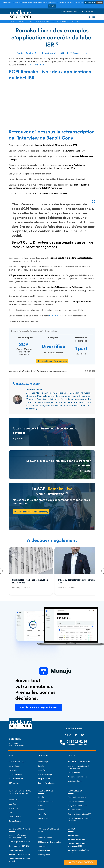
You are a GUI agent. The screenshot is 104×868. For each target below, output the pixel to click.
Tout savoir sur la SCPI (17, 762)
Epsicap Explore (15, 821)
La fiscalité (13, 770)
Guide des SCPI (73, 835)
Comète (41, 766)
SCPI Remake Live (35, 65)
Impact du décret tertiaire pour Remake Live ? (76, 581)
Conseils (41, 810)
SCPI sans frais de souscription (50, 842)
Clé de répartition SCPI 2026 (19, 846)
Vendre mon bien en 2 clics (77, 777)
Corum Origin (43, 762)
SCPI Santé (42, 846)
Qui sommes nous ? (16, 774)
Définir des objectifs (75, 810)
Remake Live (13, 808)
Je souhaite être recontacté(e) (31, 512)
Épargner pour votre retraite (78, 806)
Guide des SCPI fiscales (76, 839)
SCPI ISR (54, 316)
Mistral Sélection (15, 817)
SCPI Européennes (45, 838)
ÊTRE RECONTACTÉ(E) (81, 862)
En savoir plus (90, 2)
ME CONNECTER (87, 12)
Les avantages (14, 766)
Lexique (41, 806)
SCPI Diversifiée (44, 850)
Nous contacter (44, 818)
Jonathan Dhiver (33, 53)
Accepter (52, 6)
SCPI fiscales (14, 783)
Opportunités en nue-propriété (79, 762)
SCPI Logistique (44, 855)
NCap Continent (44, 779)
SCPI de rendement (16, 779)
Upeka (11, 812)
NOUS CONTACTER (69, 12)
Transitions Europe (45, 774)
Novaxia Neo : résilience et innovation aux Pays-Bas (30, 581)
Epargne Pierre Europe (46, 783)
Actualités (42, 814)
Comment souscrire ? (46, 801)
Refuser (100, 2)
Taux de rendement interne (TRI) (79, 814)
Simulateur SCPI (74, 773)
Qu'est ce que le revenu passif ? (20, 842)
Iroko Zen (12, 804)
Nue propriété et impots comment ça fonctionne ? (18, 836)
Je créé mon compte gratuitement (39, 707)
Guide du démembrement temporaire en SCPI (77, 845)
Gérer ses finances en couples (20, 854)
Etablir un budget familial (77, 797)
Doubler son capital (16, 850)
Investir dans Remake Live (52, 361)
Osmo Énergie (43, 770)
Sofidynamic (13, 800)
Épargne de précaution (76, 801)
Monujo (41, 797)
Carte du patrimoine (75, 781)
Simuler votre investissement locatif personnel (78, 767)
